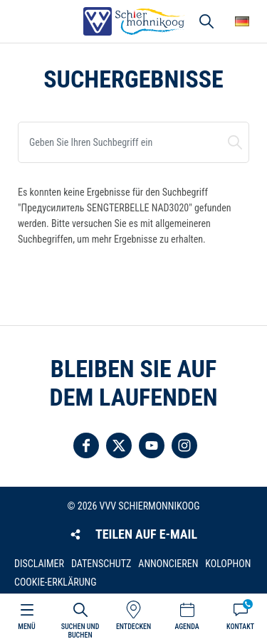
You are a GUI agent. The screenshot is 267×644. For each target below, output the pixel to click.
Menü (26, 627)
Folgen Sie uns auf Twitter (119, 445)
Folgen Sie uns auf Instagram (184, 445)
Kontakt (240, 627)
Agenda (187, 627)
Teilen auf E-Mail (146, 534)
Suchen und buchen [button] (206, 21)
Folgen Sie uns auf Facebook (86, 445)
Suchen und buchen (235, 142)
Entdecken (133, 627)
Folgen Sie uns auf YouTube (152, 445)
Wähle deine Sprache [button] (242, 21)
